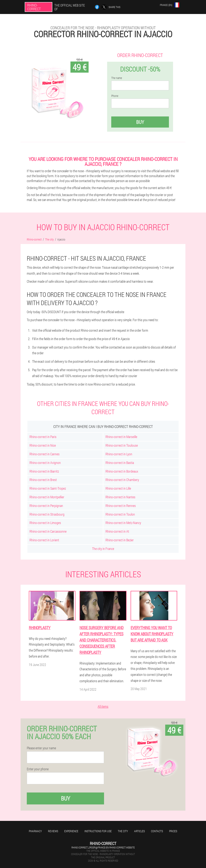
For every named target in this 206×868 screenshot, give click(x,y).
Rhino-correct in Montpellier (47, 497)
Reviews (53, 831)
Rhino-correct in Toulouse (122, 445)
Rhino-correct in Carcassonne (48, 531)
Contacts (157, 831)
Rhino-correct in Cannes (44, 454)
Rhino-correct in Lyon (119, 454)
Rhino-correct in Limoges (45, 523)
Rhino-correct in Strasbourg (47, 514)
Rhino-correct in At (117, 531)
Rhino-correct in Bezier (120, 540)
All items (103, 706)
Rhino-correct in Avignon (45, 463)
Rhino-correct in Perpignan (46, 506)
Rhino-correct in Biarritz (44, 471)
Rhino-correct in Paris (43, 437)
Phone (115, 96)
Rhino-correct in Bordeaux (122, 471)
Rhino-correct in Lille (118, 488)
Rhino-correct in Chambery (122, 480)
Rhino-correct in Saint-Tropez (48, 488)
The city (123, 831)
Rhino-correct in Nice (43, 445)
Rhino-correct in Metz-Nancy (123, 523)
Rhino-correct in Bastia (120, 463)
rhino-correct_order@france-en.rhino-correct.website (103, 847)
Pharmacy (35, 831)
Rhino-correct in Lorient (44, 540)
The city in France (103, 549)
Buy (140, 122)
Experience (71, 831)
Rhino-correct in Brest (43, 480)
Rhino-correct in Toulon (120, 514)
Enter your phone (38, 769)
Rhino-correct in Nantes (120, 497)
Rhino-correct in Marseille (121, 437)
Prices (173, 831)
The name (117, 78)
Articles (139, 831)
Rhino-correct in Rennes (121, 506)
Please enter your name (41, 748)
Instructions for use (98, 831)
